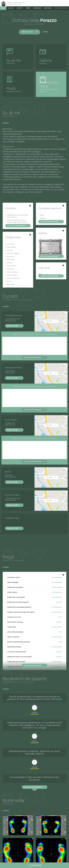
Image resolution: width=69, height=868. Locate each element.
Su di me (11, 8)
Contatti (20, 8)
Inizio (3, 8)
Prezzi (28, 8)
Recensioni (37, 8)
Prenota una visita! (61, 8)
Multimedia (48, 8)
